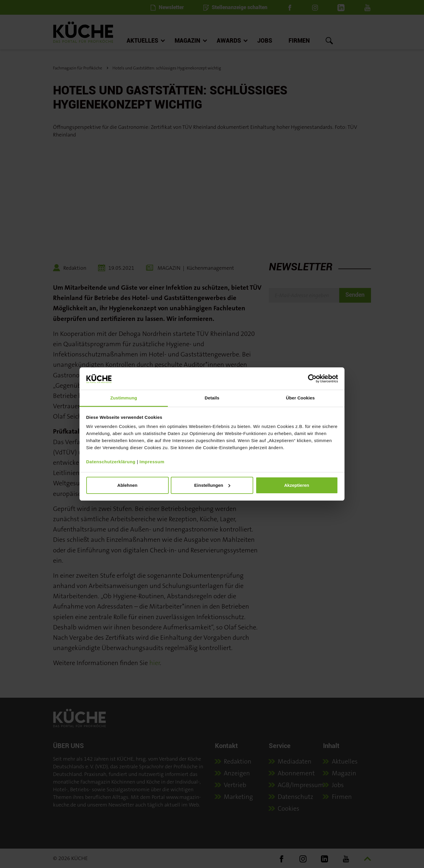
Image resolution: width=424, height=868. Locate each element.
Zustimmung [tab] (124, 398)
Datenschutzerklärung (111, 462)
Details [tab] (212, 398)
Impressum (152, 462)
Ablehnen (127, 485)
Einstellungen (212, 485)
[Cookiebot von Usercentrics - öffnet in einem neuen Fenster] (312, 379)
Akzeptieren (297, 485)
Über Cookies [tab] (300, 398)
